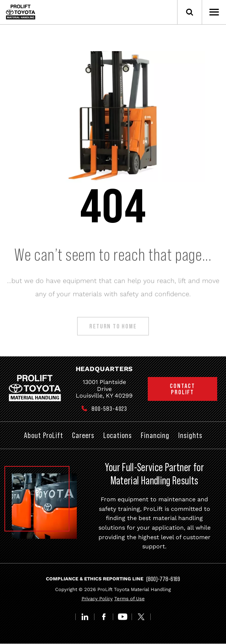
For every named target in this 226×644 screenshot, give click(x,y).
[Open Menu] (214, 12)
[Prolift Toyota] (21, 12)
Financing (155, 435)
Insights (190, 435)
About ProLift (44, 435)
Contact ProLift (182, 389)
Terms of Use (130, 599)
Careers (83, 435)
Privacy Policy (97, 599)
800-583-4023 (109, 409)
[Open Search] (190, 12)
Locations (118, 435)
